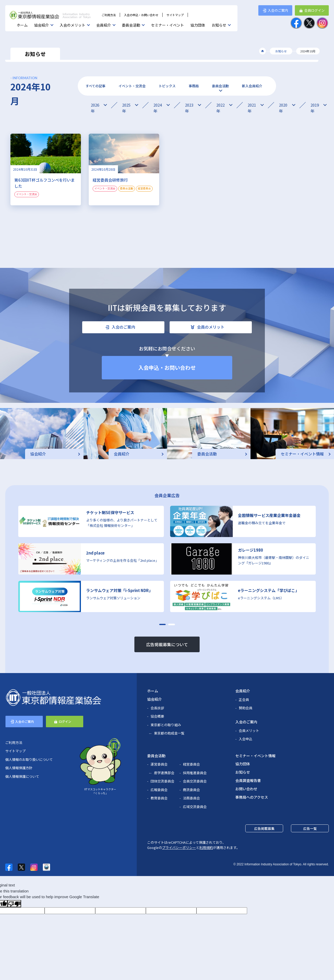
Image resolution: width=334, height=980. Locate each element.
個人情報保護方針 (19, 768)
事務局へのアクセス (252, 797)
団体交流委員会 (162, 781)
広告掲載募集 (264, 828)
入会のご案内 (246, 722)
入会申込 (246, 739)
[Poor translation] (14, 904)
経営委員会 (191, 764)
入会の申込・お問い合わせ (141, 15)
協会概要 (157, 716)
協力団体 (198, 25)
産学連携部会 (164, 773)
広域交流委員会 (195, 807)
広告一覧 (310, 828)
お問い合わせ (246, 789)
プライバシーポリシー (179, 848)
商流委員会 (191, 790)
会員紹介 (104, 25)
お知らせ (219, 25)
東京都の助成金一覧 (169, 733)
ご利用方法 (109, 15)
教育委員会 (159, 798)
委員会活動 (131, 25)
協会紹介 (41, 25)
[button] (162, 624)
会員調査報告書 (248, 780)
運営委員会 (159, 764)
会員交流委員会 (195, 781)
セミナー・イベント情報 (255, 756)
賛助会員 (246, 708)
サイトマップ (175, 15)
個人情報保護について (22, 776)
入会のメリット (73, 25)
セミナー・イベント (168, 25)
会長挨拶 (157, 708)
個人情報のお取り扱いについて (29, 759)
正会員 (244, 699)
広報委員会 (159, 790)
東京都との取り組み (166, 725)
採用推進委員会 (195, 773)
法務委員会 (191, 798)
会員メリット (249, 731)
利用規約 (206, 848)
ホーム (22, 25)
